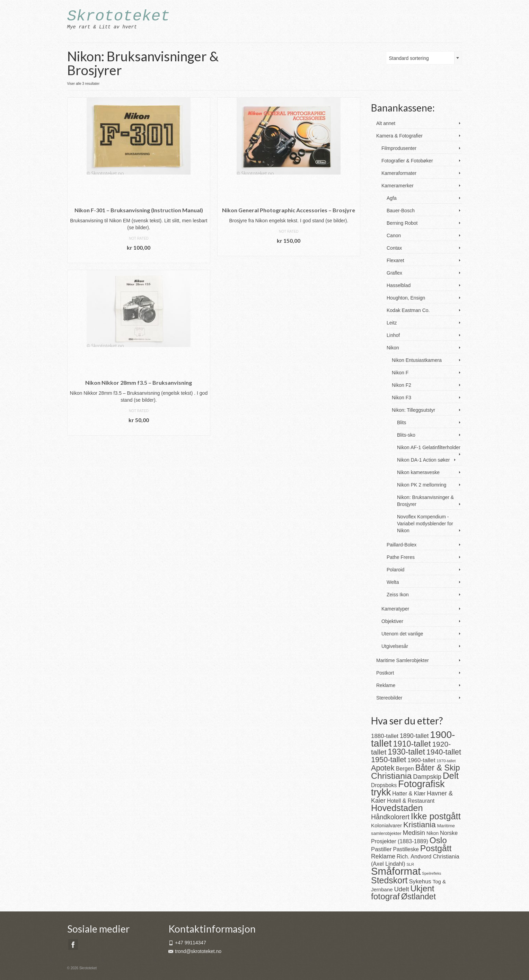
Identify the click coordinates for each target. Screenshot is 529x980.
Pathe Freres (401, 557)
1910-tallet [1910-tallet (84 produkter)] (412, 744)
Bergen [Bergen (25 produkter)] (405, 768)
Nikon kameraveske (418, 472)
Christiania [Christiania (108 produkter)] (391, 776)
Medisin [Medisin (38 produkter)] (414, 833)
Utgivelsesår (395, 646)
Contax (394, 248)
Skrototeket (119, 16)
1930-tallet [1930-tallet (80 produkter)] (406, 752)
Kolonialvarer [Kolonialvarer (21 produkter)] (386, 825)
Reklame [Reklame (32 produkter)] (383, 856)
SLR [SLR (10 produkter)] (410, 864)
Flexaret (395, 260)
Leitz (392, 323)
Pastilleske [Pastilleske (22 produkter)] (406, 849)
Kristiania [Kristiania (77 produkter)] (420, 825)
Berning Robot (402, 223)
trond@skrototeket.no (195, 951)
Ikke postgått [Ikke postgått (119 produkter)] (436, 816)
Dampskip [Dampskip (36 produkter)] (427, 777)
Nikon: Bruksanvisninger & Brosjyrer (425, 501)
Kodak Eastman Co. (408, 310)
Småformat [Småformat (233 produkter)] (396, 871)
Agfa (392, 198)
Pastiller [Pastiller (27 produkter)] (381, 849)
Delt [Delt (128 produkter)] (451, 776)
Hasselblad (399, 285)
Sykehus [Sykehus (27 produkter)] (420, 881)
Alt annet (386, 123)
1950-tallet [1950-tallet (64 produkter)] (389, 760)
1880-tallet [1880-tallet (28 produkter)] (385, 736)
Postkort (385, 673)
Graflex (394, 273)
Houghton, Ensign (406, 298)
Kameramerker (398, 186)
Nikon (393, 348)
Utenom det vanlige (402, 634)
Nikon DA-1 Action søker (424, 460)
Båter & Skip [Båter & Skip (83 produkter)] (438, 768)
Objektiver (392, 621)
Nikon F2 (402, 385)
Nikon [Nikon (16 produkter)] (433, 833)
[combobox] (424, 58)
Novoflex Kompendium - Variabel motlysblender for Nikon (425, 524)
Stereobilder (389, 698)
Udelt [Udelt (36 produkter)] (402, 889)
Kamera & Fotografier (399, 136)
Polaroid (395, 570)
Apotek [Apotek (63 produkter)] (383, 768)
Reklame (386, 685)
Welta (393, 582)
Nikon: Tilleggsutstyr (413, 410)
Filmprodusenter (399, 148)
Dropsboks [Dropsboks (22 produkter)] (384, 785)
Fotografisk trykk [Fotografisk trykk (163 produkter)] (408, 788)
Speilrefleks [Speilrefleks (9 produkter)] (431, 873)
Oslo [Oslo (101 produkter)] (438, 840)
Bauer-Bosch (401, 211)
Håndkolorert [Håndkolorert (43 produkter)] (390, 817)
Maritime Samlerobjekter (403, 660)
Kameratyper (395, 609)
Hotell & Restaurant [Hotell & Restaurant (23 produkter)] (411, 801)
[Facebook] (73, 945)
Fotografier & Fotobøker (407, 161)
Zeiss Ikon (398, 595)
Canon (394, 235)
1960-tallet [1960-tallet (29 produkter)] (421, 760)
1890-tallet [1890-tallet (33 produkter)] (414, 736)
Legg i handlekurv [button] (139, 258)
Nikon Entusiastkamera (417, 360)
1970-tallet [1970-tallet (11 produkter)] (446, 761)
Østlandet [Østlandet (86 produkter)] (418, 897)
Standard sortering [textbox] (409, 58)
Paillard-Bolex (402, 545)
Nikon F (400, 373)
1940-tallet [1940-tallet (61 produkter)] (444, 752)
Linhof (393, 335)
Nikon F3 (402, 398)
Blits (402, 422)
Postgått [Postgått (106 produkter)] (436, 848)
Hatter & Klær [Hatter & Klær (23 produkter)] (409, 794)
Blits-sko (406, 435)
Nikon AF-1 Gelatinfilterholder (429, 447)
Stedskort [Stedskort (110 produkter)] (389, 880)
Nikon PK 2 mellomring (422, 485)
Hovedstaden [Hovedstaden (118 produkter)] (397, 808)
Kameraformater (399, 173)
